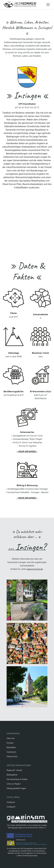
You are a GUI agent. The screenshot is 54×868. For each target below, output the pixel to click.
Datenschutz (12, 756)
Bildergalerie (12, 774)
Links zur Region (14, 784)
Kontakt (10, 743)
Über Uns (11, 738)
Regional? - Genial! (14, 770)
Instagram (11, 806)
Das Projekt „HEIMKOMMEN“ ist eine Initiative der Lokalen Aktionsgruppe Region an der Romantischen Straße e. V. (27, 822)
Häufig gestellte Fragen (16, 788)
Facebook (11, 802)
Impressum (11, 752)
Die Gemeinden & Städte (17, 779)
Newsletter (11, 747)
